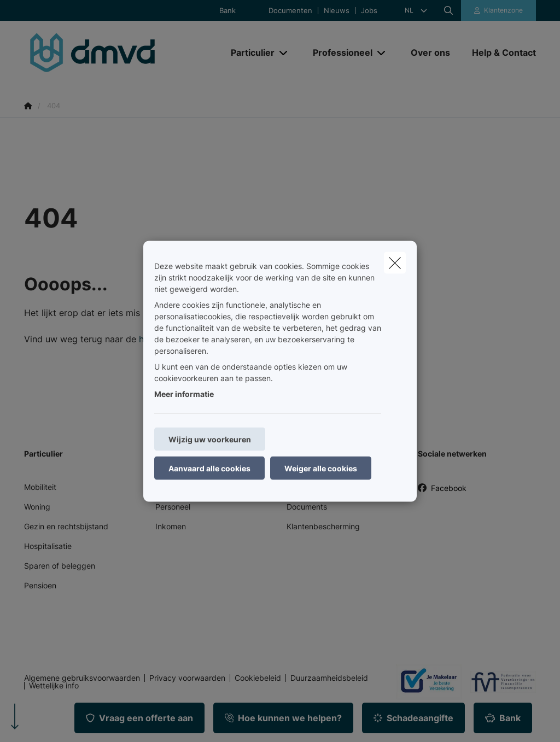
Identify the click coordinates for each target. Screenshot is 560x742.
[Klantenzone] (499, 10)
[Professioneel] (339, 52)
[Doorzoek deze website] (448, 10)
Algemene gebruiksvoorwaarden (82, 678)
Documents (307, 507)
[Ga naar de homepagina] (106, 52)
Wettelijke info (54, 686)
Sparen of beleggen (60, 566)
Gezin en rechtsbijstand (66, 526)
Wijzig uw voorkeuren (210, 439)
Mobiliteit (40, 487)
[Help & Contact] (498, 52)
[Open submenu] (284, 52)
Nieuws (337, 11)
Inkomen (171, 526)
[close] (395, 262)
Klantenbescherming (323, 526)
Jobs (369, 11)
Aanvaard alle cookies (209, 468)
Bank (227, 11)
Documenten (290, 11)
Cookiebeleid (258, 678)
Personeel (173, 507)
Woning (37, 507)
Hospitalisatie (48, 546)
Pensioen (40, 585)
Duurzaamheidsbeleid (329, 678)
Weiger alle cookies (321, 468)
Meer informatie (184, 393)
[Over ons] (430, 52)
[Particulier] (249, 52)
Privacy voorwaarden (187, 678)
